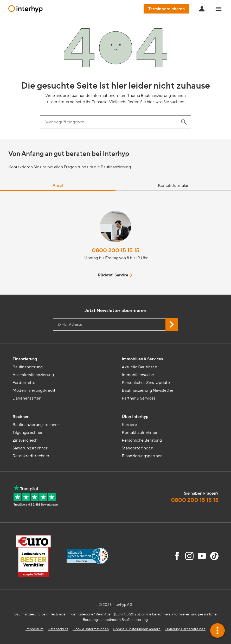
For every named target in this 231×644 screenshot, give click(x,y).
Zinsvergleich (25, 440)
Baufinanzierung (28, 367)
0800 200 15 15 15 (116, 251)
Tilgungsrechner (28, 433)
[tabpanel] (115, 243)
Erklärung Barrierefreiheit (185, 629)
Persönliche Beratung (142, 440)
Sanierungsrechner (30, 448)
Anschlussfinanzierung (33, 375)
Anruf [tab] (58, 185)
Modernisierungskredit (34, 390)
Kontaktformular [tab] (173, 185)
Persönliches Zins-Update (146, 383)
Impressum (34, 629)
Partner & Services (139, 398)
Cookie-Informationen (91, 629)
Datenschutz (58, 629)
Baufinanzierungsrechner (36, 425)
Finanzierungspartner (142, 456)
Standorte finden (137, 448)
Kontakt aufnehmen (140, 433)
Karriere (129, 425)
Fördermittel (24, 383)
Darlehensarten (27, 398)
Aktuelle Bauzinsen (139, 367)
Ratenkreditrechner (31, 456)
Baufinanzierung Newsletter (148, 390)
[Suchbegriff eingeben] (110, 122)
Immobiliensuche (138, 375)
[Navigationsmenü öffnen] (219, 9)
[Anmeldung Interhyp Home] (202, 9)
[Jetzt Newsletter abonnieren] (172, 324)
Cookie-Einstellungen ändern (137, 629)
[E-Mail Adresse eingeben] (115, 324)
